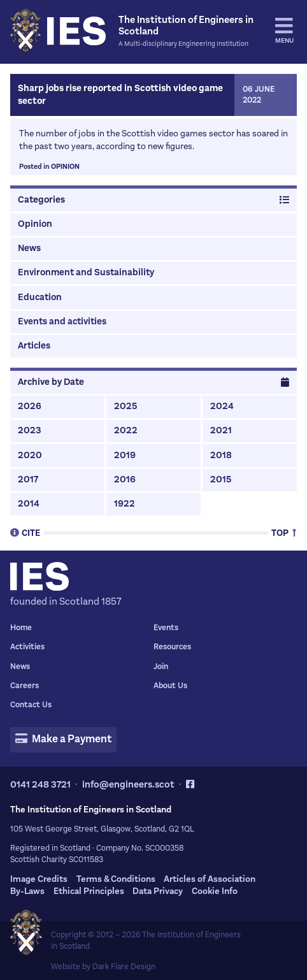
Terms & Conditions (116, 879)
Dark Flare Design (124, 967)
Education (40, 297)
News (29, 248)
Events (166, 628)
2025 (125, 406)
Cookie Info (215, 891)
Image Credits (39, 879)
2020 (30, 455)
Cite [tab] (25, 532)
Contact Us (31, 705)
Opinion (65, 167)
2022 (126, 430)
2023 (30, 430)
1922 (125, 504)
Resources (172, 647)
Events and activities (62, 321)
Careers (25, 686)
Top (284, 532)
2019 (125, 455)
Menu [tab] (284, 31)
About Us (170, 686)
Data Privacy (158, 891)
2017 (28, 479)
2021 (221, 430)
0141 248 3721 (40, 784)
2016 (125, 479)
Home (21, 628)
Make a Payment (63, 739)
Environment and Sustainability (86, 272)
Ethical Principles (89, 891)
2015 (221, 479)
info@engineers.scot (128, 784)
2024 (222, 406)
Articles (34, 346)
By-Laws (27, 891)
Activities (27, 647)
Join (161, 667)
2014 (29, 504)
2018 (221, 455)
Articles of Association (210, 879)
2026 (30, 406)
